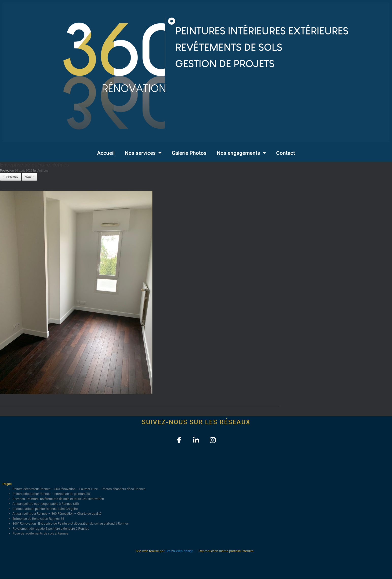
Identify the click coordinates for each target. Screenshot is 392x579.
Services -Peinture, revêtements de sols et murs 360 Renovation (58, 499)
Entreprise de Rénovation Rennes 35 (38, 519)
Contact (286, 153)
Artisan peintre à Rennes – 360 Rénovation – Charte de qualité (57, 514)
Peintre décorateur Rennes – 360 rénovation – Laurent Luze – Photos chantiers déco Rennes (79, 489)
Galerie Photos (189, 153)
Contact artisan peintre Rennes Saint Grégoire (45, 509)
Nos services (143, 153)
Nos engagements (241, 153)
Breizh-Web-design (179, 551)
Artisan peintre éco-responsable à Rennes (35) (46, 504)
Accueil (106, 153)
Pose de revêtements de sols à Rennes (40, 534)
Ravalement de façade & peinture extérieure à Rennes (51, 529)
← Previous (11, 177)
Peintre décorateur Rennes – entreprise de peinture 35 (51, 494)
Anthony (43, 171)
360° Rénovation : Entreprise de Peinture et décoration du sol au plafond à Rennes (71, 524)
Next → (29, 177)
